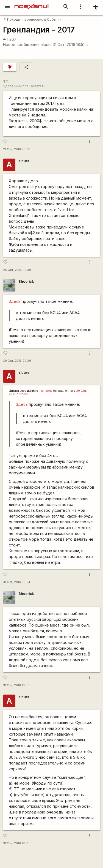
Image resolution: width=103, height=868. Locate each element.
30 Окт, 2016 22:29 (17, 361)
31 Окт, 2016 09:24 (17, 582)
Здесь (15, 301)
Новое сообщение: (21, 44)
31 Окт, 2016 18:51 (71, 44)
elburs (46, 44)
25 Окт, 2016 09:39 (17, 270)
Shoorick (26, 281)
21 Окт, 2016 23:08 (17, 149)
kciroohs (46, 391)
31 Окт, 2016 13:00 (16, 685)
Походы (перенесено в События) (33, 19)
